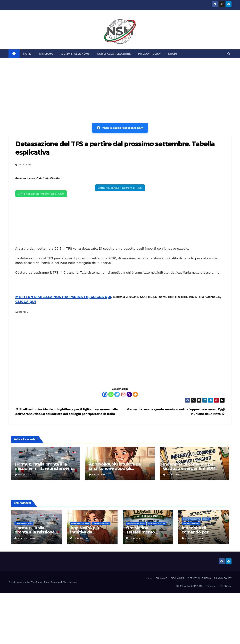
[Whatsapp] (111, 394)
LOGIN (173, 54)
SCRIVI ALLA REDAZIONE (114, 54)
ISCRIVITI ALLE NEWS (75, 54)
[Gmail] (123, 394)
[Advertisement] (120, 84)
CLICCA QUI (26, 302)
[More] (135, 394)
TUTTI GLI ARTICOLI (24, 523)
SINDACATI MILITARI (157, 523)
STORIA (206, 519)
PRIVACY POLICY (149, 54)
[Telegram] (117, 394)
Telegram (211, 586)
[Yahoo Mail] (129, 394)
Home (149, 578)
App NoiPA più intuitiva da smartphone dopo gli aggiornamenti (115, 468)
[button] (229, 54)
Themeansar (70, 582)
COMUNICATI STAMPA (80, 523)
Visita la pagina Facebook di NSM (120, 128)
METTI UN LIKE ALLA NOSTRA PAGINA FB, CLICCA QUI (63, 297)
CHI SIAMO (46, 54)
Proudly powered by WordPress (26, 582)
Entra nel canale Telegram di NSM (120, 188)
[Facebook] (105, 394)
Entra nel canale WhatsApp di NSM (41, 194)
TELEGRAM (226, 586)
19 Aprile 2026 (27, 538)
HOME (27, 54)
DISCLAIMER (177, 578)
